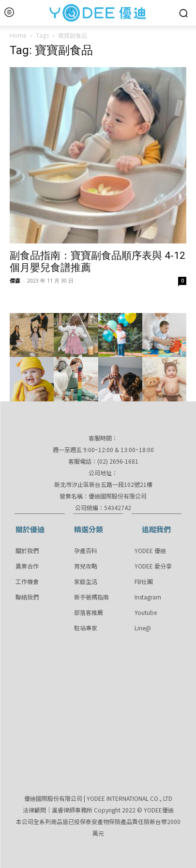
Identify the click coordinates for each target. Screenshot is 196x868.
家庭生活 (86, 581)
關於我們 (27, 550)
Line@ (143, 628)
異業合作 (27, 566)
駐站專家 (86, 628)
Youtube (146, 612)
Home (18, 36)
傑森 (15, 280)
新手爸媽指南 (91, 597)
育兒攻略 (86, 566)
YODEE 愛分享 (153, 566)
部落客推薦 (89, 612)
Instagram (148, 597)
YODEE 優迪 (150, 550)
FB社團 (144, 581)
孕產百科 (86, 550)
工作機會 (27, 581)
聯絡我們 (27, 597)
